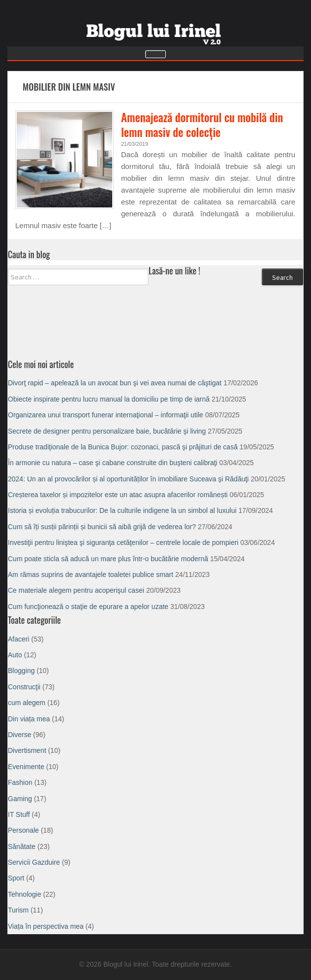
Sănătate (22, 846)
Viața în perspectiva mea (46, 926)
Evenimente (26, 767)
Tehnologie (25, 894)
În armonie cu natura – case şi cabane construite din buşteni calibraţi (113, 463)
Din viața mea (29, 719)
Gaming (20, 799)
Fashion (20, 782)
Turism (18, 910)
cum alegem (27, 703)
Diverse (19, 735)
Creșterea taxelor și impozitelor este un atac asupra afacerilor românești (118, 495)
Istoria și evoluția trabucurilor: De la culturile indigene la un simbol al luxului (122, 510)
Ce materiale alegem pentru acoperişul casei (76, 590)
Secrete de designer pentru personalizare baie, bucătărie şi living (107, 431)
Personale (23, 830)
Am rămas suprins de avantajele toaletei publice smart (91, 574)
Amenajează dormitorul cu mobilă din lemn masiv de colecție (202, 125)
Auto (15, 655)
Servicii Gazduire (34, 862)
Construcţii (24, 687)
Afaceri (19, 639)
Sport (16, 878)
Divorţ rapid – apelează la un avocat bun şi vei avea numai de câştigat (115, 383)
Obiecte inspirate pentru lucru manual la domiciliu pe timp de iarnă (109, 399)
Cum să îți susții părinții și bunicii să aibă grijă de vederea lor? (102, 527)
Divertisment (27, 750)
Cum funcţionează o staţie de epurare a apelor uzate (88, 607)
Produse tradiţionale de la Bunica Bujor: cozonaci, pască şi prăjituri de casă (123, 447)
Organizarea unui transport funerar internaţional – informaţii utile (106, 415)
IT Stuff (19, 814)
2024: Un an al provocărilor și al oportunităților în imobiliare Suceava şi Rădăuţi (128, 479)
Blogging (21, 671)
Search (282, 277)
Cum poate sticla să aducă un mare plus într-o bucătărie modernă (108, 559)
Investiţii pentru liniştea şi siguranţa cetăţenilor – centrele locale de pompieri (123, 542)
